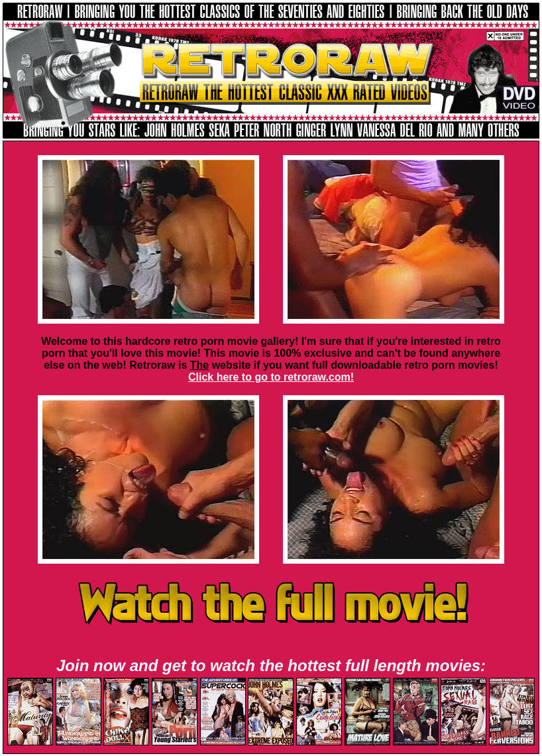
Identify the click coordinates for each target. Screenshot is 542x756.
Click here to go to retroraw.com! (271, 377)
